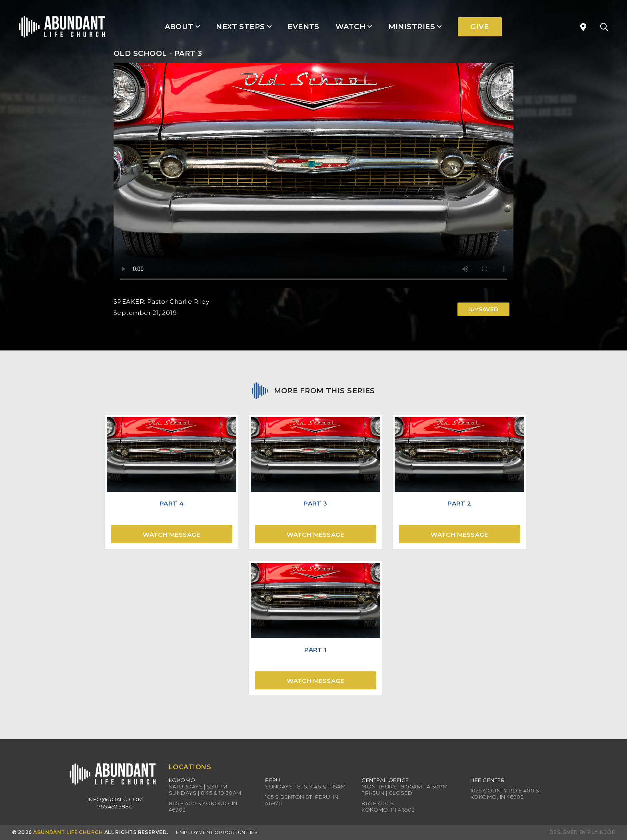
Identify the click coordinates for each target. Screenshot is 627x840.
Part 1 (315, 650)
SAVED (483, 309)
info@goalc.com (115, 799)
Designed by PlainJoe (582, 832)
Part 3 (315, 503)
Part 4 (172, 503)
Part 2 (459, 503)
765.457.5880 (115, 806)
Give (480, 27)
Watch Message (172, 534)
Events (304, 27)
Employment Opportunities (217, 832)
